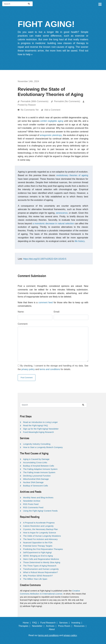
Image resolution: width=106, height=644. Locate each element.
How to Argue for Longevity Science (40, 533)
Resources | (81, 626)
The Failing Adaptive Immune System (40, 469)
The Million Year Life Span (35, 579)
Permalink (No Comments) (67, 101)
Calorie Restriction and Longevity (38, 526)
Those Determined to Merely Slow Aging (42, 562)
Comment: (23, 324)
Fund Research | (49, 623)
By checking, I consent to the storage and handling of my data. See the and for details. (53, 367)
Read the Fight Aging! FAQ (35, 425)
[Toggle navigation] (100, 4)
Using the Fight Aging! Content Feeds (40, 511)
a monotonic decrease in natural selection (53, 224)
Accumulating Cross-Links (35, 462)
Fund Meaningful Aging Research (38, 432)
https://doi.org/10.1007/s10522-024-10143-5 (45, 259)
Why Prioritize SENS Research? (38, 576)
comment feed (46, 302)
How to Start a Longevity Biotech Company (43, 447)
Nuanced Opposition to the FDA (38, 542)
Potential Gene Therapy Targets (38, 546)
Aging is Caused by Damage (36, 459)
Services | (65, 623)
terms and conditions (50, 369)
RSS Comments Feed (33, 507)
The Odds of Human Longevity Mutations (42, 536)
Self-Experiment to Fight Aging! (37, 552)
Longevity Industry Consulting (37, 444)
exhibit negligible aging (52, 121)
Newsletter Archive (32, 501)
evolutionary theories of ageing (72, 175)
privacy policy (28, 369)
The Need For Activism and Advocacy (40, 539)
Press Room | (66, 626)
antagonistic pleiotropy (51, 135)
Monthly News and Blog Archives (38, 497)
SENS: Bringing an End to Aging (38, 556)
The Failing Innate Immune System (39, 472)
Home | (27, 623)
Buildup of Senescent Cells (35, 486)
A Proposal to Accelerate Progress (39, 523)
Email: (57, 312)
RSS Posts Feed (31, 504)
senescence (62, 213)
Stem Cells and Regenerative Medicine (41, 559)
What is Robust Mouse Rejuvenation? (40, 572)
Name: (21, 312)
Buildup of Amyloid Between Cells (39, 466)
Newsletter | (39, 626)
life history (80, 241)
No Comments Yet (30, 110)
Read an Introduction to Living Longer (40, 422)
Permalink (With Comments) (34, 101)
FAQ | (36, 623)
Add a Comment (52, 110)
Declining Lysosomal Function (37, 476)
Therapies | (25, 626)
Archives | (52, 626)
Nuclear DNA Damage (33, 482)
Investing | (77, 623)
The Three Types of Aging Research (40, 566)
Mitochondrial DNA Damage (36, 479)
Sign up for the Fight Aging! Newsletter (41, 429)
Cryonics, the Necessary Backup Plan (40, 529)
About (53, 629)
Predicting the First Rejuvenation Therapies (43, 549)
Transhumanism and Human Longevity (41, 569)
